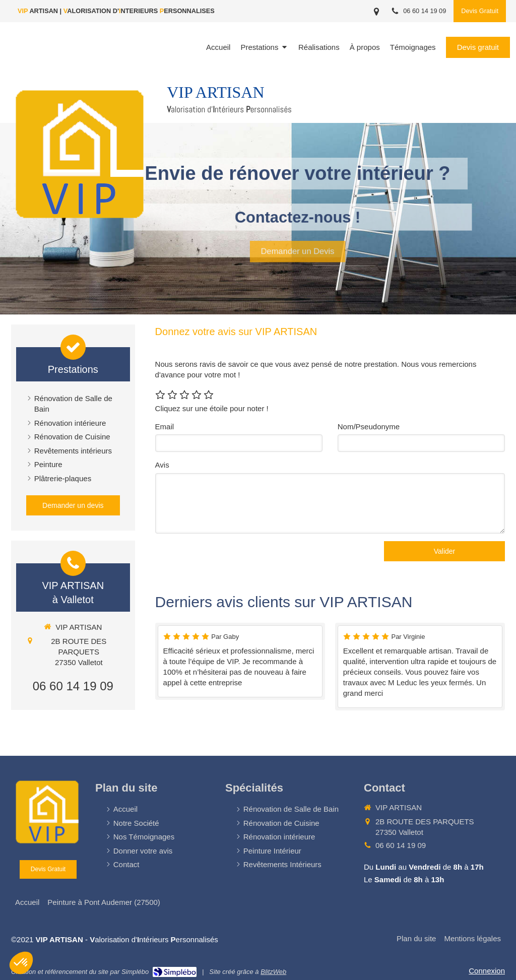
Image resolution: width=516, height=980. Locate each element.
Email (165, 427)
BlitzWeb (273, 972)
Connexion (487, 971)
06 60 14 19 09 (73, 686)
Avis (162, 465)
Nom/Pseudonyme (369, 427)
